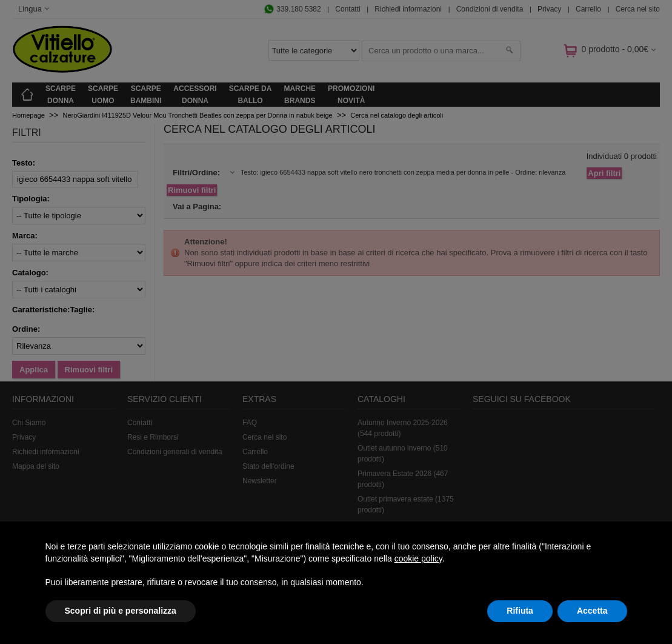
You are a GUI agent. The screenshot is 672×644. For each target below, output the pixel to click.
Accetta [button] (592, 611)
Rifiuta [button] (520, 611)
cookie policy (418, 558)
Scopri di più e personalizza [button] (121, 611)
